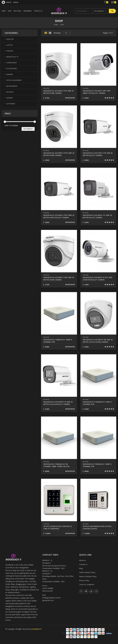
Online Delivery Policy (87, 572)
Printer (10, 51)
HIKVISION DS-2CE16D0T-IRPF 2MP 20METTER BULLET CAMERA (98, 92)
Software (11, 104)
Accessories (12, 68)
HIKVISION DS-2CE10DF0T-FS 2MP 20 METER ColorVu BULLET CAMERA (59, 403)
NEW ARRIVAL (28, 11)
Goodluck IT (37, 629)
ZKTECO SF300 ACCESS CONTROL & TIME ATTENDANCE (59, 527)
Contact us (83, 564)
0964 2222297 (48, 591)
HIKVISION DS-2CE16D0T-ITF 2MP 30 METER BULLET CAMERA (97, 216)
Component (12, 63)
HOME (4, 11)
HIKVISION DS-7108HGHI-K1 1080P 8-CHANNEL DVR (58, 341)
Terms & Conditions (87, 584)
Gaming (10, 74)
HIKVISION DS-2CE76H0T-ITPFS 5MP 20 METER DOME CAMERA (59, 154)
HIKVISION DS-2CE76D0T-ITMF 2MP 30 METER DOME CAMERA (59, 279)
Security (46, 88)
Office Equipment (14, 80)
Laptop (10, 45)
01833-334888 (48, 588)
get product (28, 129)
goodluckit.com (48, 600)
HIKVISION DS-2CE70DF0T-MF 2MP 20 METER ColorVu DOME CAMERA (98, 341)
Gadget (10, 98)
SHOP (10, 11)
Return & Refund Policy (88, 576)
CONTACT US (38, 11)
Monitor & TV (12, 57)
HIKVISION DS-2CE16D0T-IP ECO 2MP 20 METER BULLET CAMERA (97, 279)
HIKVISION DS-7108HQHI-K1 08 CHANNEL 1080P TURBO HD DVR (57, 465)
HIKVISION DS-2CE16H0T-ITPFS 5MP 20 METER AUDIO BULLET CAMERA (59, 216)
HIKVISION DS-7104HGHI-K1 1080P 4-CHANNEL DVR (98, 465)
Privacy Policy (84, 580)
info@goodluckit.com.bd (51, 598)
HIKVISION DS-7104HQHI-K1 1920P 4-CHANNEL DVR (98, 403)
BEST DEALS (17, 11)
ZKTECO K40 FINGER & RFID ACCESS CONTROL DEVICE (98, 527)
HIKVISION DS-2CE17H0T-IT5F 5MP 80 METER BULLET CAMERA (98, 154)
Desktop (10, 39)
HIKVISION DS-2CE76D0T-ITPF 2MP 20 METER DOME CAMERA (58, 92)
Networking (12, 86)
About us (83, 560)
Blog (81, 568)
